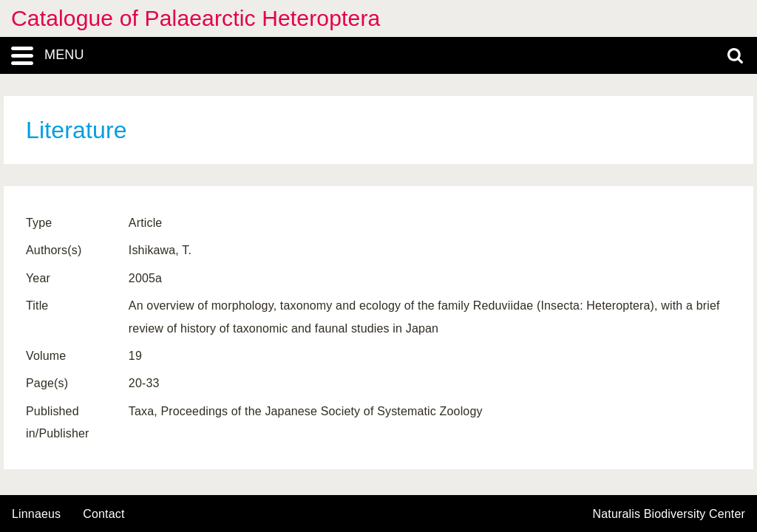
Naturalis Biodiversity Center (669, 514)
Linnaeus (36, 514)
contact (103, 514)
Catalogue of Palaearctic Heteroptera (196, 18)
